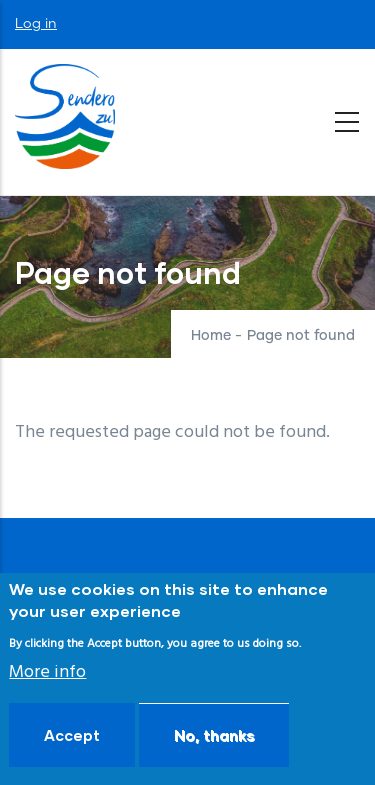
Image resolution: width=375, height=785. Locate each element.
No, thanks (214, 735)
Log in (36, 24)
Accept (72, 735)
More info (47, 672)
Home (211, 336)
